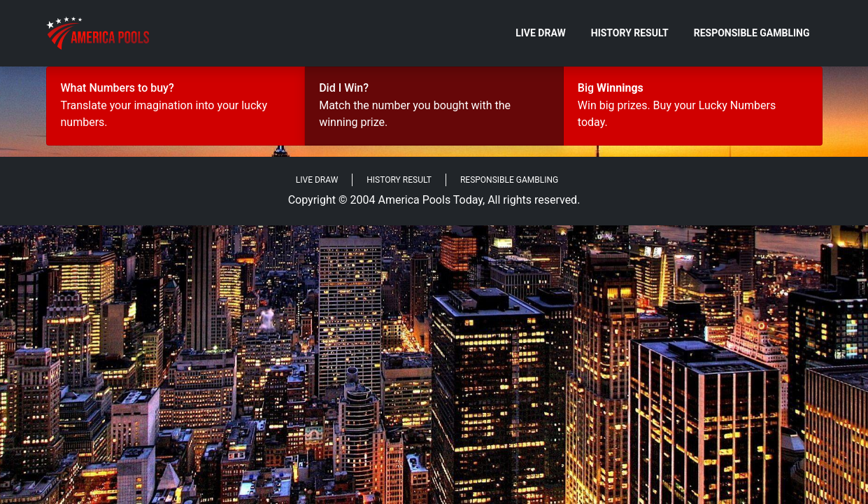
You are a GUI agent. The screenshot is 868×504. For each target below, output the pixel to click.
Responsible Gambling (752, 33)
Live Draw (541, 33)
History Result (630, 33)
